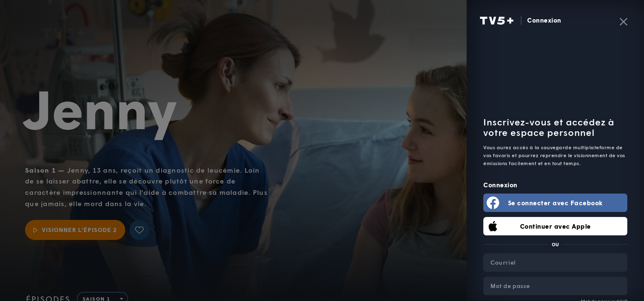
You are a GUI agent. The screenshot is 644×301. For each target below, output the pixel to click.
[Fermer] (624, 22)
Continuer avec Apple (556, 226)
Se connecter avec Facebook (556, 203)
